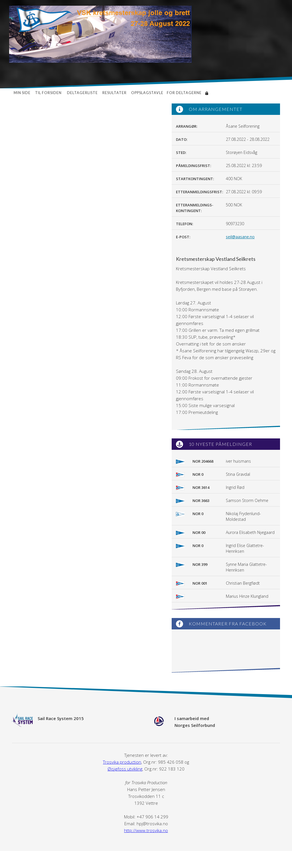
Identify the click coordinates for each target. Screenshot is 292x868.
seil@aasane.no (240, 237)
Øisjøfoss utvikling (125, 769)
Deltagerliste (82, 93)
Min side (22, 93)
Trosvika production (122, 762)
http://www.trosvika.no (146, 830)
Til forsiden (49, 93)
